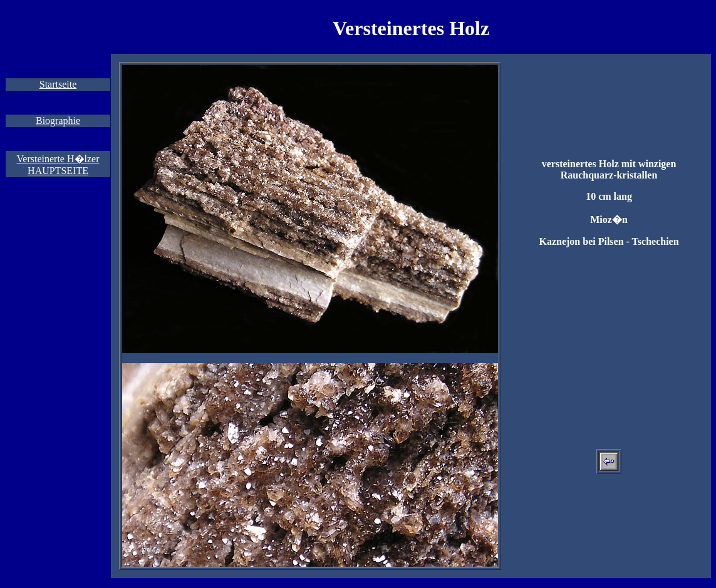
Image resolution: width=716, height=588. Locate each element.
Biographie (58, 121)
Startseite (58, 84)
